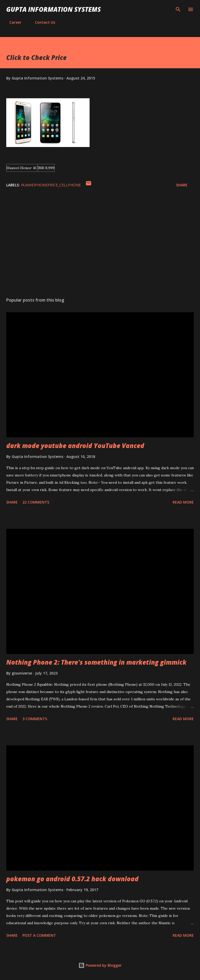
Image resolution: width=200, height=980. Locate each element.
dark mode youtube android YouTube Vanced (75, 446)
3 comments (35, 719)
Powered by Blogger (100, 965)
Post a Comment (39, 935)
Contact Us (42, 22)
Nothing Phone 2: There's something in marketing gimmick (96, 662)
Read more (183, 502)
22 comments (36, 502)
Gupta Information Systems (54, 9)
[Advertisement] (100, 244)
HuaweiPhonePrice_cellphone (51, 185)
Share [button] (182, 185)
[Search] (178, 9)
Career (12, 22)
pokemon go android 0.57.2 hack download (72, 879)
